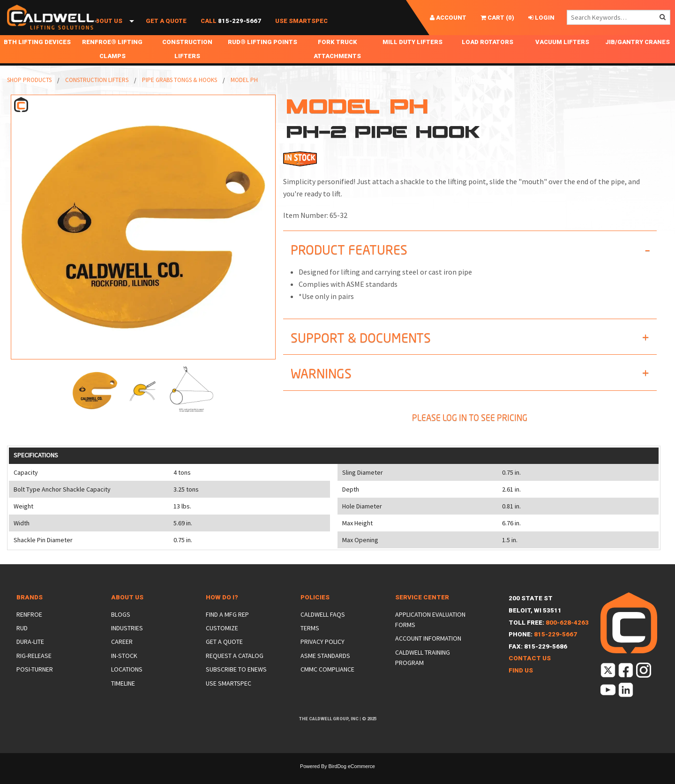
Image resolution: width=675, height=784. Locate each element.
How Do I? (222, 611)
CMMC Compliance (327, 683)
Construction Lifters (187, 63)
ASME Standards (325, 670)
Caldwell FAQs (323, 628)
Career (122, 656)
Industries (127, 642)
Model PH (244, 94)
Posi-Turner (35, 683)
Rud (22, 642)
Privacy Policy (322, 656)
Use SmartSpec (301, 32)
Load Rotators (487, 56)
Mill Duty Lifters (412, 56)
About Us (107, 32)
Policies (315, 611)
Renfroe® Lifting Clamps (112, 63)
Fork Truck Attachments (337, 63)
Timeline (123, 697)
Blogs (121, 628)
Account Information (428, 652)
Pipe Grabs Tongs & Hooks (180, 94)
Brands (30, 611)
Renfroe (29, 628)
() (497, 18)
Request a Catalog (235, 670)
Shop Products (41, 32)
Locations (127, 683)
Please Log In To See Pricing (470, 432)
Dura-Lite (30, 656)
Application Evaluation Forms (430, 634)
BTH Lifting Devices (37, 56)
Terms (310, 642)
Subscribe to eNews (236, 683)
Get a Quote (166, 32)
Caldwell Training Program (423, 672)
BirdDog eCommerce (352, 780)
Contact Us (530, 672)
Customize (222, 642)
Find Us (521, 684)
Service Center (422, 611)
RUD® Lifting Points (262, 56)
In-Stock (124, 670)
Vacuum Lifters (562, 56)
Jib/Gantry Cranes (637, 56)
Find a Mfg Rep (227, 628)
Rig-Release (34, 670)
